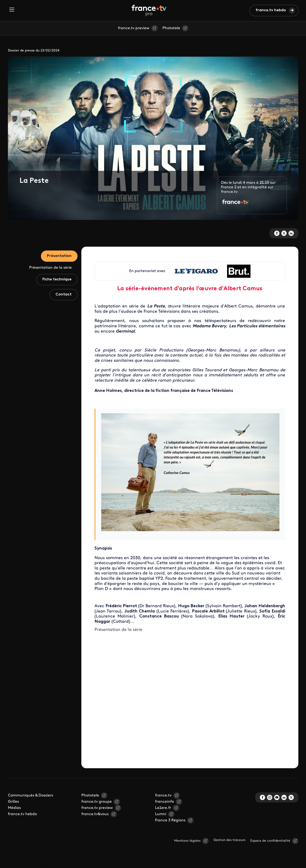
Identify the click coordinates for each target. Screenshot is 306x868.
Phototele (171, 28)
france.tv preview (134, 28)
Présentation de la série (50, 268)
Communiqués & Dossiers (31, 796)
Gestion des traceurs (229, 840)
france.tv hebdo (271, 10)
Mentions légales (187, 841)
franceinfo (164, 802)
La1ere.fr (163, 808)
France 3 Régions (170, 820)
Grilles (13, 802)
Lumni (161, 814)
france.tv (163, 796)
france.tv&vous (95, 814)
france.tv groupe (97, 802)
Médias (14, 808)
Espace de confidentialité (270, 841)
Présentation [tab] (59, 256)
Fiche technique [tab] (57, 279)
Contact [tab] (64, 295)
